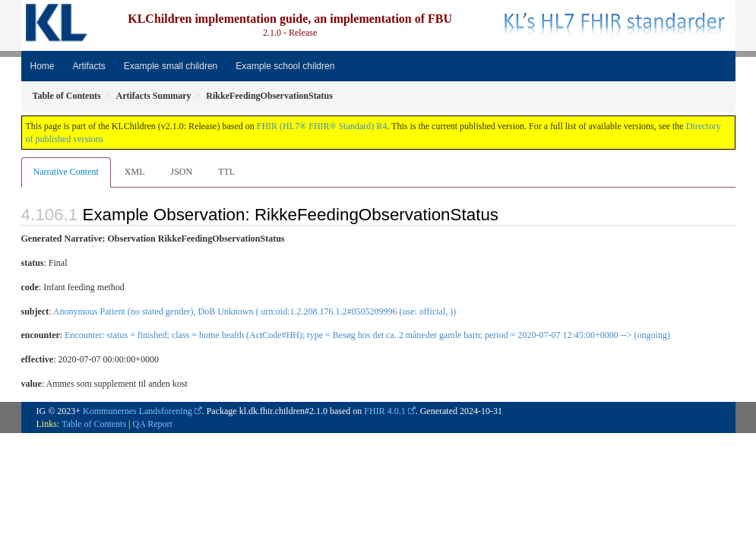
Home (43, 66)
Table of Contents (94, 424)
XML (135, 172)
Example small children (171, 66)
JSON (181, 172)
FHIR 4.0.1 (384, 411)
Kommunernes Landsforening (138, 411)
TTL (226, 172)
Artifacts (89, 66)
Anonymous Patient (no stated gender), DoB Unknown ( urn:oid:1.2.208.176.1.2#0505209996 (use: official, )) (255, 311)
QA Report (153, 424)
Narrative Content (66, 172)
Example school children (285, 66)
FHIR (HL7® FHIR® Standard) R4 (322, 126)
